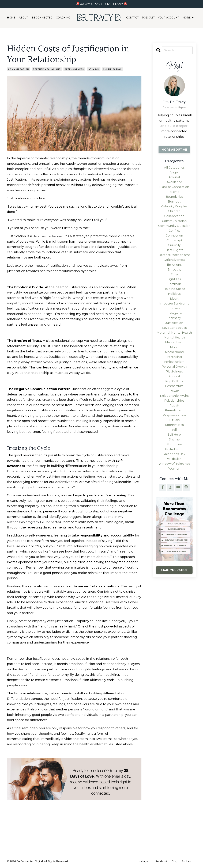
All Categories (174, 168)
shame (174, 472)
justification (113, 69)
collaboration (174, 221)
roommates (174, 456)
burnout (174, 205)
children (174, 216)
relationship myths (174, 424)
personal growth (174, 392)
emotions (174, 275)
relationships (174, 429)
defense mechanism (49, 236)
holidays (174, 307)
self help (174, 467)
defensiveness (74, 69)
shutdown (174, 477)
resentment (174, 440)
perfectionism (174, 387)
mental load (174, 365)
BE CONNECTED (42, 18)
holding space (174, 301)
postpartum (174, 413)
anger (174, 173)
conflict (174, 237)
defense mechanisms (47, 69)
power (174, 419)
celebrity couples (174, 211)
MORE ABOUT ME (174, 150)
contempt (174, 248)
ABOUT (23, 18)
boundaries (174, 200)
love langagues (174, 344)
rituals (174, 451)
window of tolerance (174, 499)
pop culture (174, 408)
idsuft (174, 312)
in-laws (174, 323)
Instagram (145, 861)
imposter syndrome (174, 317)
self (174, 461)
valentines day (174, 488)
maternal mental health (174, 352)
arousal (174, 179)
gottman (174, 296)
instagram (174, 328)
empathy (174, 280)
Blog (174, 861)
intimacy (94, 69)
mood (174, 371)
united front (174, 483)
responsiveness (174, 445)
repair (174, 435)
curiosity (174, 253)
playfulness (174, 397)
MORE (188, 18)
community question (174, 232)
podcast (174, 403)
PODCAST (148, 18)
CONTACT (132, 18)
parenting (174, 381)
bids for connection (174, 189)
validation (174, 493)
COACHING (63, 18)
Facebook (161, 861)
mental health (174, 360)
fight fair (174, 291)
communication (18, 69)
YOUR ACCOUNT (168, 18)
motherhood (174, 376)
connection (174, 243)
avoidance (174, 184)
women (174, 504)
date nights (174, 259)
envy (174, 285)
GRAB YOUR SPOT (174, 606)
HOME (11, 18)
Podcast (187, 861)
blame (174, 195)
